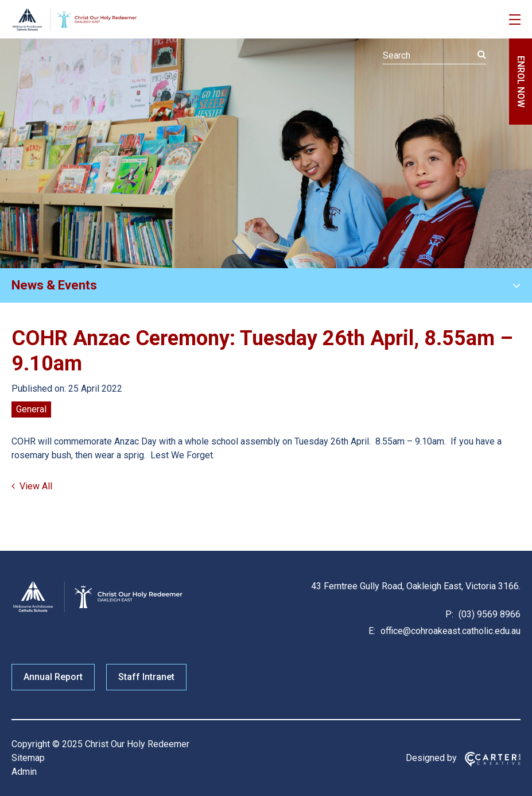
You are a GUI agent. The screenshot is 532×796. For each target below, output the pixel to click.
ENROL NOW (521, 82)
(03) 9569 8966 (488, 614)
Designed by (431, 758)
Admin (24, 772)
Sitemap (28, 758)
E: (372, 631)
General (31, 409)
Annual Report (53, 677)
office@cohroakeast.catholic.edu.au (449, 631)
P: (449, 614)
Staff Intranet (146, 677)
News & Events (54, 285)
